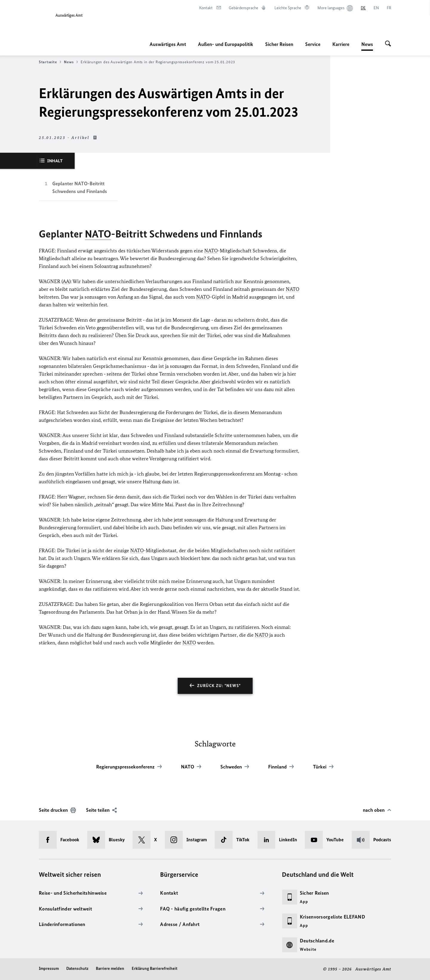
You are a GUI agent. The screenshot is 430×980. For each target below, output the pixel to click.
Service (313, 44)
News (367, 44)
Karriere (341, 44)
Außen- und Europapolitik (226, 44)
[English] (376, 8)
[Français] (389, 8)
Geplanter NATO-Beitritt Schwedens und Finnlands (80, 187)
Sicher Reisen (279, 44)
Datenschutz (77, 969)
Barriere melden (110, 969)
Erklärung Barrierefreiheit (155, 969)
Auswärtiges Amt (168, 44)
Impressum (49, 969)
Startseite (50, 62)
